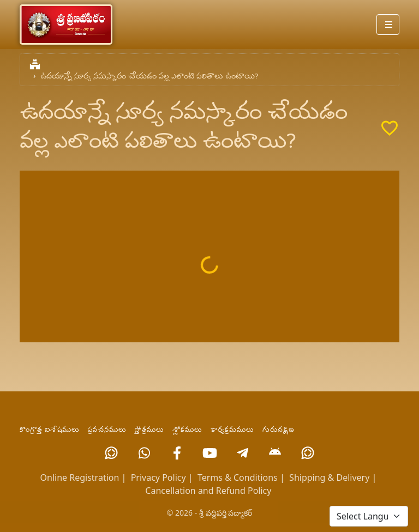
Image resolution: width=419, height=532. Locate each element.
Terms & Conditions (238, 477)
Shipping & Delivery (329, 477)
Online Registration (80, 477)
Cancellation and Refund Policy (208, 491)
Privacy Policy (158, 477)
